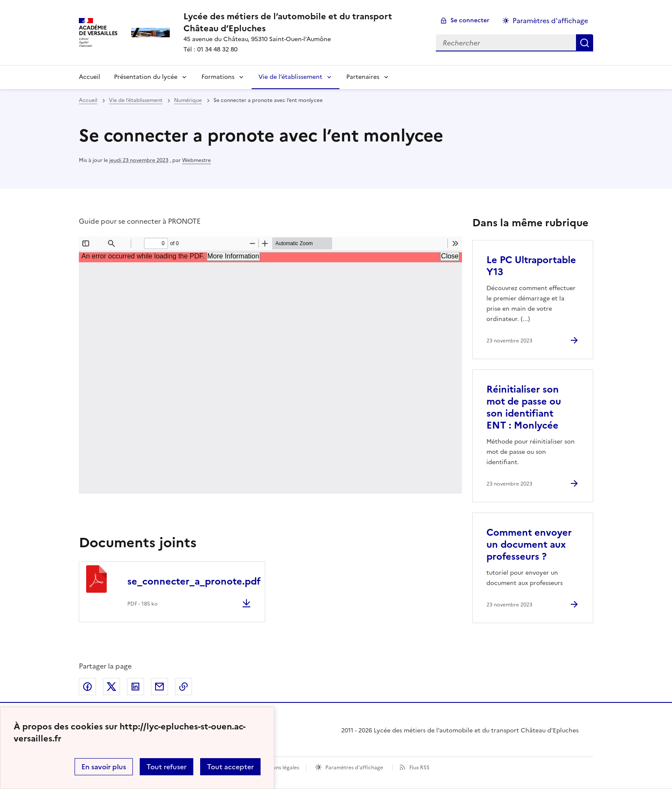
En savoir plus (104, 767)
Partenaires (363, 77)
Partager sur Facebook (87, 687)
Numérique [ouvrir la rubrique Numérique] (188, 100)
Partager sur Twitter (111, 687)
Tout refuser (166, 767)
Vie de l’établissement (290, 77)
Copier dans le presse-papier (183, 687)
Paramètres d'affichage (354, 768)
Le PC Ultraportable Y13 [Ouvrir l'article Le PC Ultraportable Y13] (531, 266)
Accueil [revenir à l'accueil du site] (88, 100)
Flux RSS (419, 768)
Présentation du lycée (146, 77)
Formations (218, 77)
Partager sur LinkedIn (135, 687)
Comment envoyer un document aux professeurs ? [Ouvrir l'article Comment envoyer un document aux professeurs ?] (529, 544)
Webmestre (196, 160)
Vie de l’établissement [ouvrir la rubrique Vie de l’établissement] (136, 100)
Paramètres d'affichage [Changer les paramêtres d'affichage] (550, 21)
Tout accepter (230, 767)
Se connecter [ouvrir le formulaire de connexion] (470, 20)
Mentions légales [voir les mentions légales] (279, 768)
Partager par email (159, 687)
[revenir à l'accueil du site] (303, 22)
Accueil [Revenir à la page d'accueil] (90, 77)
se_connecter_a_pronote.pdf (194, 581)
